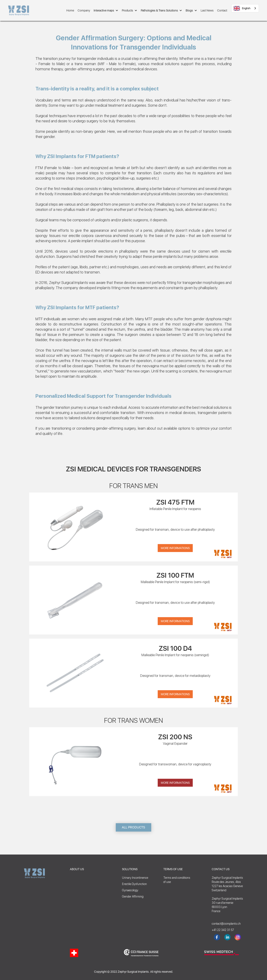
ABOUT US (77, 869)
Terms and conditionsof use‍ (177, 880)
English (242, 8)
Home (70, 10)
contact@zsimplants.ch (224, 924)
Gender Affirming (133, 896)
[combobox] (245, 8)
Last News (207, 10)
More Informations (175, 548)
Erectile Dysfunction (134, 884)
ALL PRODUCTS (133, 827)
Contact (222, 10)
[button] (106, 10)
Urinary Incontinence (135, 878)
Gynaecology (130, 890)
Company (84, 10)
